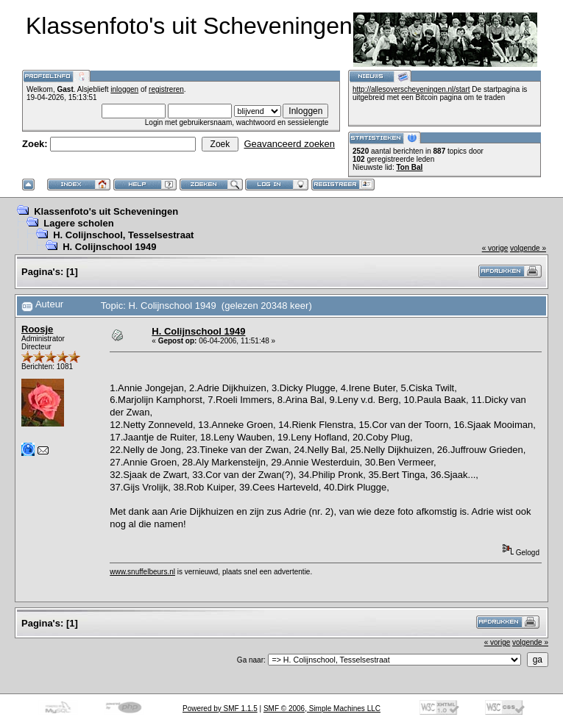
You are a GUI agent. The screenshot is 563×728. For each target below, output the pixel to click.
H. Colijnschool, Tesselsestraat (123, 235)
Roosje (37, 329)
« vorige (495, 248)
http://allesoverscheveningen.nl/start (411, 89)
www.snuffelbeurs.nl (142, 572)
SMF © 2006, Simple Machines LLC (322, 709)
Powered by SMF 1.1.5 (220, 709)
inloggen (124, 89)
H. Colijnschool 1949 (109, 247)
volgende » (528, 248)
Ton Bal (409, 167)
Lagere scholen (78, 223)
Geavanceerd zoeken (289, 144)
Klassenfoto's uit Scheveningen (106, 211)
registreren (166, 89)
